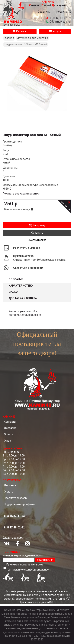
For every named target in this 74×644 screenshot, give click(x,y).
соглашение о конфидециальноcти (30, 570)
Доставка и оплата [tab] (23, 298)
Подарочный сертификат (19, 504)
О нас (7, 441)
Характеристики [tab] (21, 286)
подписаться (45, 560)
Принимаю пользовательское (29, 568)
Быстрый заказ (37, 240)
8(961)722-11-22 (14, 516)
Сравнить (44, 12)
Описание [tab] (16, 279)
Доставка (10, 428)
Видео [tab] (13, 292)
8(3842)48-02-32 (14, 527)
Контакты (10, 422)
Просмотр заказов (15, 498)
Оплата (9, 434)
